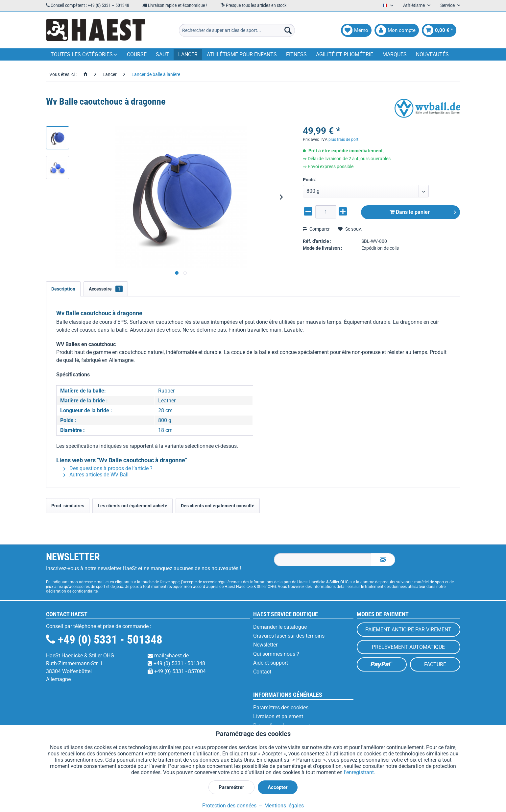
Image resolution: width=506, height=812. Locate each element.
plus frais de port (343, 140)
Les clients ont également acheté (133, 506)
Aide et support (271, 663)
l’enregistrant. (360, 772)
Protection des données (229, 806)
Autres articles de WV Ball (96, 475)
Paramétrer (231, 787)
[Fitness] (296, 54)
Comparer (316, 229)
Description (63, 289)
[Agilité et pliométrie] (345, 54)
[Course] (137, 54)
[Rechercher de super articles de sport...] (237, 30)
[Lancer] (188, 54)
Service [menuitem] (448, 5)
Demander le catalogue (280, 627)
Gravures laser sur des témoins (289, 636)
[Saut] (162, 54)
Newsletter (265, 645)
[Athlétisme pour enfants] (242, 54)
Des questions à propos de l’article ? (108, 468)
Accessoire (106, 289)
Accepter (278, 787)
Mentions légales (281, 806)
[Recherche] (288, 30)
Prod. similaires (68, 506)
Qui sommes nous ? (276, 654)
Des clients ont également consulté (218, 506)
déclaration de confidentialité (72, 591)
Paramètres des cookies (281, 708)
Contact (262, 672)
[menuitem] (237, 30)
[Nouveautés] (432, 54)
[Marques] (395, 54)
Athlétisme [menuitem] (414, 5)
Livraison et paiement (278, 716)
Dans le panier (423, 211)
